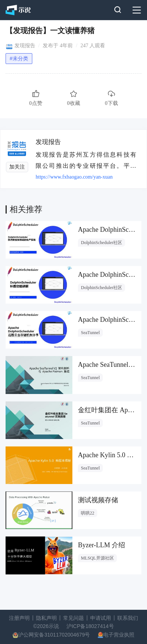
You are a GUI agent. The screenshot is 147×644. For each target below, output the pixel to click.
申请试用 (101, 618)
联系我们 (128, 618)
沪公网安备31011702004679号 (54, 635)
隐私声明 (46, 618)
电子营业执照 (119, 635)
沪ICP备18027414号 (90, 626)
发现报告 (25, 46)
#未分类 (19, 58)
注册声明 (19, 618)
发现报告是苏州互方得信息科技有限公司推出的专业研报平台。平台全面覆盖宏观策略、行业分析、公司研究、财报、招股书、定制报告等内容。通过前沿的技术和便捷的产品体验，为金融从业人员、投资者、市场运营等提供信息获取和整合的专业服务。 (86, 160)
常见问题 (73, 618)
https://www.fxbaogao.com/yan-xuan (74, 177)
